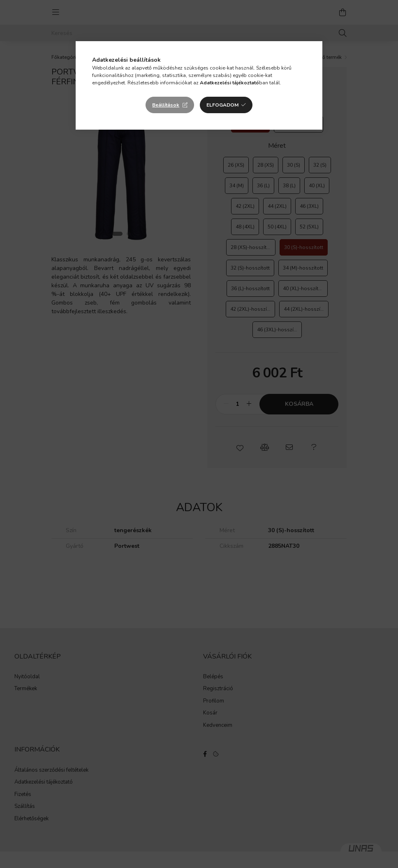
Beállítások (166, 105)
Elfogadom (222, 105)
